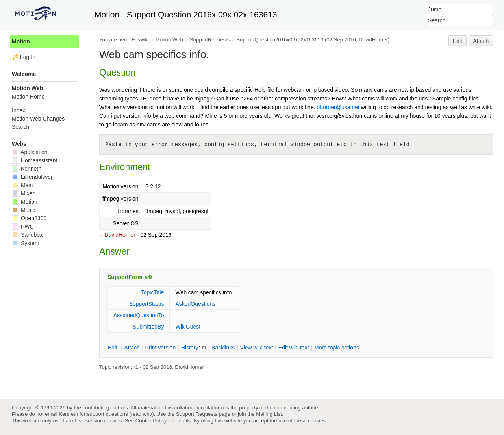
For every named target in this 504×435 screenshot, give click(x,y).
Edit (458, 41)
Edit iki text (294, 348)
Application (30, 152)
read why (142, 414)
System (26, 243)
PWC (23, 227)
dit (113, 348)
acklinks (223, 348)
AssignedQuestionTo (139, 315)
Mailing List (269, 414)
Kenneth (27, 169)
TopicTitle (153, 292)
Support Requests (197, 414)
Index (19, 110)
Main (22, 185)
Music (23, 210)
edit (148, 277)
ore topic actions (337, 348)
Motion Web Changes (38, 119)
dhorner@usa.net (338, 107)
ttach (132, 348)
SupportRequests (210, 40)
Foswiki (140, 40)
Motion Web (169, 40)
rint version (161, 348)
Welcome (24, 74)
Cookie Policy (151, 421)
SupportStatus (147, 304)
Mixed (24, 193)
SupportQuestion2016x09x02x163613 (280, 40)
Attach (481, 41)
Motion (21, 41)
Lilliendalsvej (32, 177)
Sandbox (27, 235)
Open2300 (29, 218)
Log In (28, 57)
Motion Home (28, 97)
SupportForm (125, 277)
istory (190, 348)
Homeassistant (34, 160)
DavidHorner (120, 235)
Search (20, 127)
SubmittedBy (148, 327)
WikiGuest (188, 327)
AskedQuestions (195, 304)
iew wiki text (257, 348)
